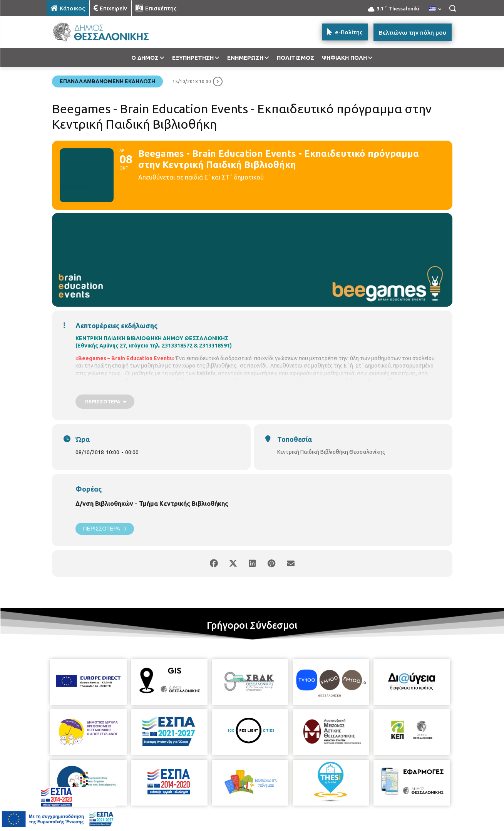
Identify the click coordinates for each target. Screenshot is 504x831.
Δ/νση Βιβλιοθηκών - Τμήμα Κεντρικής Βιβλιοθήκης (152, 504)
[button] (452, 8)
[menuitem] (435, 9)
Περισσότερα (105, 529)
